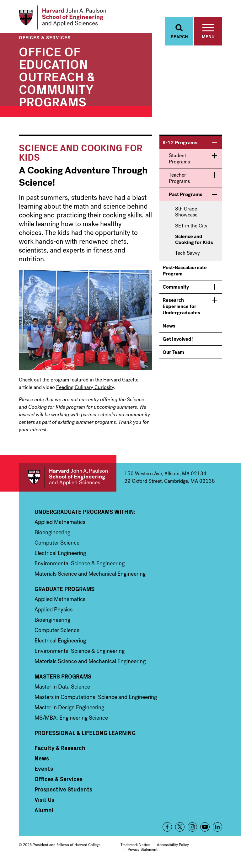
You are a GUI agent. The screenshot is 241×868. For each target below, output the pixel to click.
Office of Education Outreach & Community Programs (57, 79)
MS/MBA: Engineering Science (71, 721)
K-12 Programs (180, 146)
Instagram (192, 830)
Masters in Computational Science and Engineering (96, 700)
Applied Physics (54, 613)
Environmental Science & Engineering (80, 567)
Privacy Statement (143, 853)
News (169, 329)
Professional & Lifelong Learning (85, 736)
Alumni (44, 813)
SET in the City (191, 229)
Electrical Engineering (60, 556)
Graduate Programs (64, 592)
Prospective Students (63, 793)
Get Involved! (178, 342)
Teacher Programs (179, 181)
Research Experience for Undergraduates (181, 310)
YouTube (205, 830)
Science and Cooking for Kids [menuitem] (194, 243)
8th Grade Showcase (186, 215)
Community (176, 290)
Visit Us (44, 803)
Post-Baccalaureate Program (185, 274)
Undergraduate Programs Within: (85, 515)
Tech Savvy (187, 256)
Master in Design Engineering (69, 711)
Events (44, 772)
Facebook (167, 830)
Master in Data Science (62, 690)
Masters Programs (63, 680)
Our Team (173, 356)
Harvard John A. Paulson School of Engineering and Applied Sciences (68, 481)
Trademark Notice (135, 848)
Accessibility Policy (173, 848)
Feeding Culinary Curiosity (85, 391)
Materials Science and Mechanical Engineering (90, 577)
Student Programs (179, 162)
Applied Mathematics (60, 525)
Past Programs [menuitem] (186, 198)
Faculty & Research (60, 751)
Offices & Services (45, 41)
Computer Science (57, 546)
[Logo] (67, 19)
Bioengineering (52, 536)
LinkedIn (217, 830)
